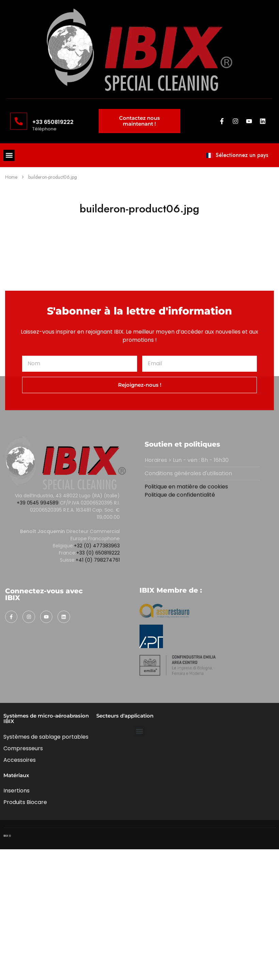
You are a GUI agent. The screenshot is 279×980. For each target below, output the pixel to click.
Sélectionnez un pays (237, 155)
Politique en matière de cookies (186, 487)
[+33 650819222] (19, 121)
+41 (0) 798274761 (98, 560)
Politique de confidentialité (180, 495)
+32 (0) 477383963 (97, 546)
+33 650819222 (53, 122)
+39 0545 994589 (38, 503)
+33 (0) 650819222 (98, 553)
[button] (9, 155)
